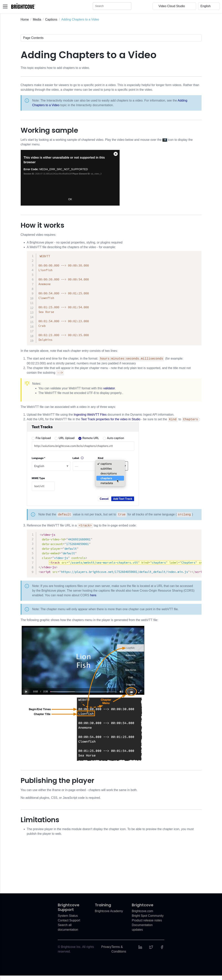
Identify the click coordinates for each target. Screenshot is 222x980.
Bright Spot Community (148, 920)
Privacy (106, 951)
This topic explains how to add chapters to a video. (55, 68)
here (93, 599)
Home (25, 19)
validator (109, 391)
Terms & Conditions (119, 954)
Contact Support (69, 925)
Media (37, 19)
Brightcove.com (142, 915)
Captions (51, 19)
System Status (68, 920)
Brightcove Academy (109, 915)
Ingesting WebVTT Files (90, 417)
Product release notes (147, 925)
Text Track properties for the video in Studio (111, 422)
